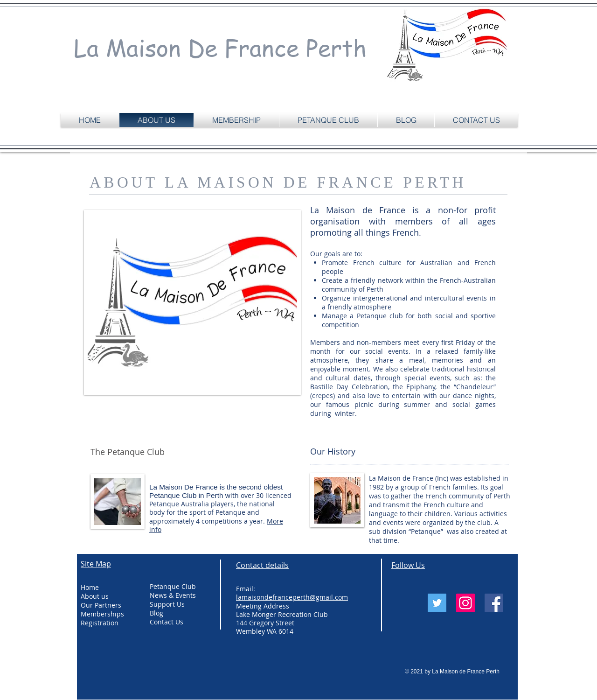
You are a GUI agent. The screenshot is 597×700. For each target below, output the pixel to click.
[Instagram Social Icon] (465, 603)
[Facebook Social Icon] (494, 603)
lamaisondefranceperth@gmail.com (292, 597)
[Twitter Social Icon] (437, 603)
